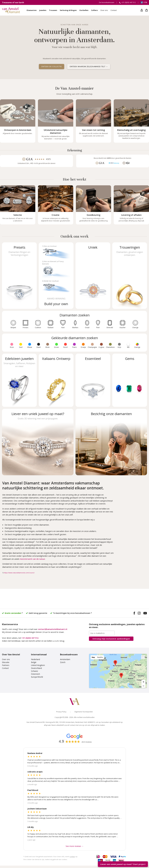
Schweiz (34, 671)
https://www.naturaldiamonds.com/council (19, 573)
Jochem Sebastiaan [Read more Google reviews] (37, 809)
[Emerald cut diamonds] (110, 323)
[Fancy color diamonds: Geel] (21, 344)
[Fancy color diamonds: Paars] (74, 344)
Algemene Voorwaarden (84, 712)
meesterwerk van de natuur (32, 559)
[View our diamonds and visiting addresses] (111, 442)
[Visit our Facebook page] (134, 614)
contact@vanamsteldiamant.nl (52, 629)
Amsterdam (65, 659)
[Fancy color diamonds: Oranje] (83, 344)
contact (72, 857)
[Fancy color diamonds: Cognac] (101, 344)
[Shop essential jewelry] (93, 380)
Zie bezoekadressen (107, 2)
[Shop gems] (130, 380)
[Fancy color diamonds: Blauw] (30, 344)
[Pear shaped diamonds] (98, 323)
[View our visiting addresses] (118, 671)
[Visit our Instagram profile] (139, 614)
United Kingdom (38, 665)
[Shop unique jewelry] (93, 276)
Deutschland (36, 668)
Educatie (6, 662)
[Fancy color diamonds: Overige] (137, 344)
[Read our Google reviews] (75, 738)
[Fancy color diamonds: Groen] (57, 344)
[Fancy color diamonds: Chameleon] (110, 344)
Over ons (6, 659)
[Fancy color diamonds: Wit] (128, 344)
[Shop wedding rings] (130, 276)
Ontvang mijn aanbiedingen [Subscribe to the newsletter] (111, 639)
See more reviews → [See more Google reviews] (75, 846)
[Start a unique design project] (38, 442)
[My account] (142, 10)
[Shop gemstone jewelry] (19, 380)
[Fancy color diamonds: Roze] (12, 344)
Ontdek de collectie (52, 66)
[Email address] (102, 633)
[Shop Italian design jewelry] (56, 380)
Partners (6, 665)
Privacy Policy (61, 712)
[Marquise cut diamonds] (75, 323)
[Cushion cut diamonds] (38, 323)
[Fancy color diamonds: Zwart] (39, 344)
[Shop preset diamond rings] (19, 276)
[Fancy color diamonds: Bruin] (48, 344)
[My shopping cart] (147, 10)
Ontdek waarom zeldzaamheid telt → (89, 66)
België (34, 662)
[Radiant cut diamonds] (51, 323)
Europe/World (37, 677)
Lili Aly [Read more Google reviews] (31, 827)
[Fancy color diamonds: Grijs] (119, 344)
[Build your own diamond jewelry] (56, 276)
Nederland (35, 659)
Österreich (35, 674)
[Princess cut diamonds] (25, 323)
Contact (5, 668)
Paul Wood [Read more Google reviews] (33, 790)
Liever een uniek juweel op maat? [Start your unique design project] (123, 864)
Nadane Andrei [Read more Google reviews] (35, 753)
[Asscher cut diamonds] (123, 323)
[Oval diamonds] (87, 323)
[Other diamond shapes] (135, 323)
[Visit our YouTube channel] (145, 614)
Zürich (63, 662)
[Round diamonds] (13, 323)
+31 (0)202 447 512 (30, 638)
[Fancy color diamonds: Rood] (65, 344)
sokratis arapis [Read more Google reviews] (35, 772)
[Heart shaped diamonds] (63, 323)
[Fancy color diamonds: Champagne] (92, 344)
